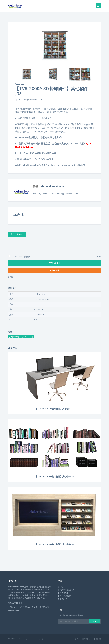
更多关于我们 (14, 602)
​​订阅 (95, 621)
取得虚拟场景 (46, 118)
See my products (42, 193)
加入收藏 (55, 270)
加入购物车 (55, 262)
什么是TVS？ (64, 593)
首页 (77, 638)
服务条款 (97, 638)
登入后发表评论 (17, 234)
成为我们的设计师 (66, 589)
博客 (61, 586)
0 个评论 (24, 100)
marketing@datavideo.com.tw (67, 193)
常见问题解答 (64, 596)
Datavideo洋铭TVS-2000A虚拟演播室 (52, 131)
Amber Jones (20, 84)
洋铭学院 (55, 128)
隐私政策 (86, 638)
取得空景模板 (59, 124)
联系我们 (62, 599)
